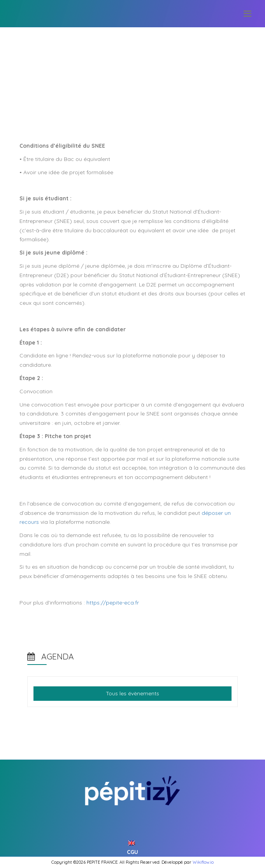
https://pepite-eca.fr (113, 603)
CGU (132, 852)
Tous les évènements (132, 693)
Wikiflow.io (203, 862)
